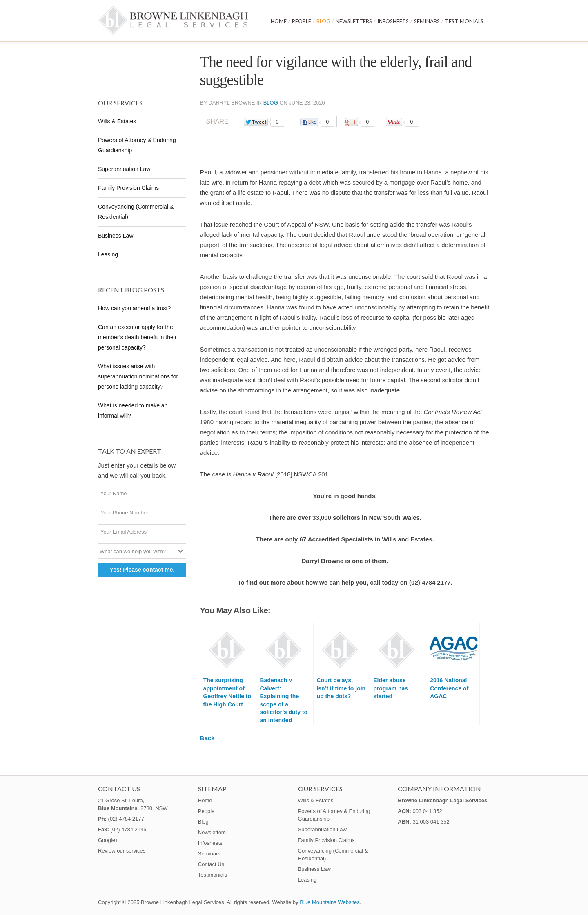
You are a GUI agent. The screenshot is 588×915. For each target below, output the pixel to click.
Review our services (122, 851)
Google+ (108, 840)
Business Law (116, 236)
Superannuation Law (124, 169)
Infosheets (393, 21)
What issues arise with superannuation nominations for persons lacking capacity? (138, 376)
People (302, 21)
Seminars (427, 21)
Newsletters (354, 21)
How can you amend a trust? (134, 308)
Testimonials (464, 21)
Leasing (108, 254)
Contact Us (211, 864)
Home (279, 21)
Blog (323, 21)
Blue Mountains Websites (330, 902)
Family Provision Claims (128, 188)
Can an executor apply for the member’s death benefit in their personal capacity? (137, 337)
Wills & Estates (117, 121)
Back (207, 738)
